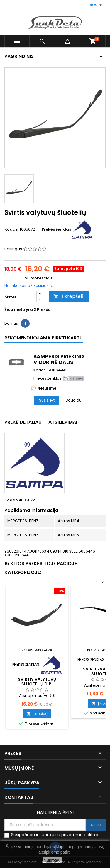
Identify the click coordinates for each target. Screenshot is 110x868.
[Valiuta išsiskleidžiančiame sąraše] (95, 5)
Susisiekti (47, 400)
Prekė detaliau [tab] (23, 422)
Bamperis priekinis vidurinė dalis (59, 359)
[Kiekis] (28, 296)
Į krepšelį (68, 296)
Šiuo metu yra (19, 310)
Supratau (52, 860)
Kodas (11, 229)
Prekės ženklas (56, 229)
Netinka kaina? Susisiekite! (29, 285)
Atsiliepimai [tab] (63, 422)
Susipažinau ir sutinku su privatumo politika (55, 835)
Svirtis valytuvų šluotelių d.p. (37, 682)
